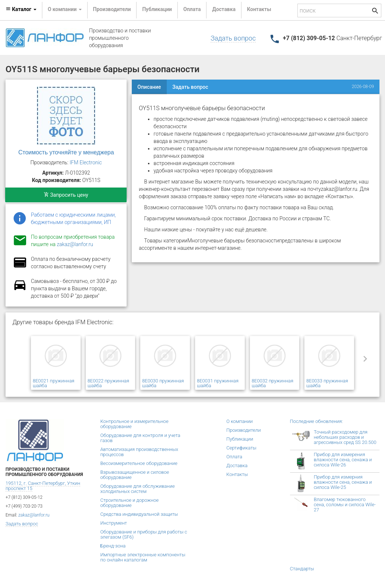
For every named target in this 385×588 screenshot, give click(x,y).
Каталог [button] (21, 9)
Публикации (157, 9)
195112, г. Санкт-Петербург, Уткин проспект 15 (43, 486)
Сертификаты (241, 448)
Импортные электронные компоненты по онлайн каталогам (143, 557)
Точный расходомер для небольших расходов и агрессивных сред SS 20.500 (345, 437)
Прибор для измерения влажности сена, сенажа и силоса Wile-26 (343, 460)
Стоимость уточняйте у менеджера (66, 152)
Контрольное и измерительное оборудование (135, 424)
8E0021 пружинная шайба (54, 383)
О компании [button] (65, 9)
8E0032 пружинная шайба (273, 383)
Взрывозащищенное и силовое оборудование (135, 475)
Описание (149, 87)
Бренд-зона (113, 546)
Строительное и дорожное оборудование (130, 503)
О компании (240, 421)
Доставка (224, 9)
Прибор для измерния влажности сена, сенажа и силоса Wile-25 (343, 482)
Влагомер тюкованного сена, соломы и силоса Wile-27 (345, 505)
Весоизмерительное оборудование (139, 463)
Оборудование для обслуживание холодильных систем (138, 489)
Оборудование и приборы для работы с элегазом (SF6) (144, 534)
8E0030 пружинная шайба (163, 383)
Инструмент (114, 523)
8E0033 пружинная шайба (327, 383)
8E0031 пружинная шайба (218, 383)
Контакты (259, 9)
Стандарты (302, 569)
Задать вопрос (233, 38)
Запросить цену (66, 195)
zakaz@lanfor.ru (75, 244)
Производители (112, 9)
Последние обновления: (317, 421)
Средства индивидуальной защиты (139, 514)
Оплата (192, 9)
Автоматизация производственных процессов (139, 452)
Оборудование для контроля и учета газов (140, 438)
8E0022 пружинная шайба (108, 383)
